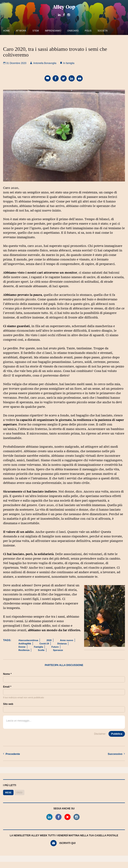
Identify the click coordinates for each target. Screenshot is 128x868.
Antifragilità (25, 644)
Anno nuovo (66, 640)
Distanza (62, 644)
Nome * (7, 674)
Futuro (55, 647)
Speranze (58, 650)
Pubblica (117, 734)
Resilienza (24, 650)
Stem (36, 31)
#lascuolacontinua (28, 640)
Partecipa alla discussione (64, 665)
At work (21, 31)
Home (6, 31)
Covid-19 (44, 644)
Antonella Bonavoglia (43, 63)
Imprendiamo (53, 31)
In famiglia (69, 63)
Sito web (8, 704)
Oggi (19, 792)
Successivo (116, 754)
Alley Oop (64, 7)
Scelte (41, 650)
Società (103, 31)
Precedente (11, 754)
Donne (22, 647)
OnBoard (73, 31)
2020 (49, 640)
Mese (8, 792)
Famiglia (38, 647)
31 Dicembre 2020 (15, 63)
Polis (88, 31)
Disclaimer (100, 734)
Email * (7, 687)
